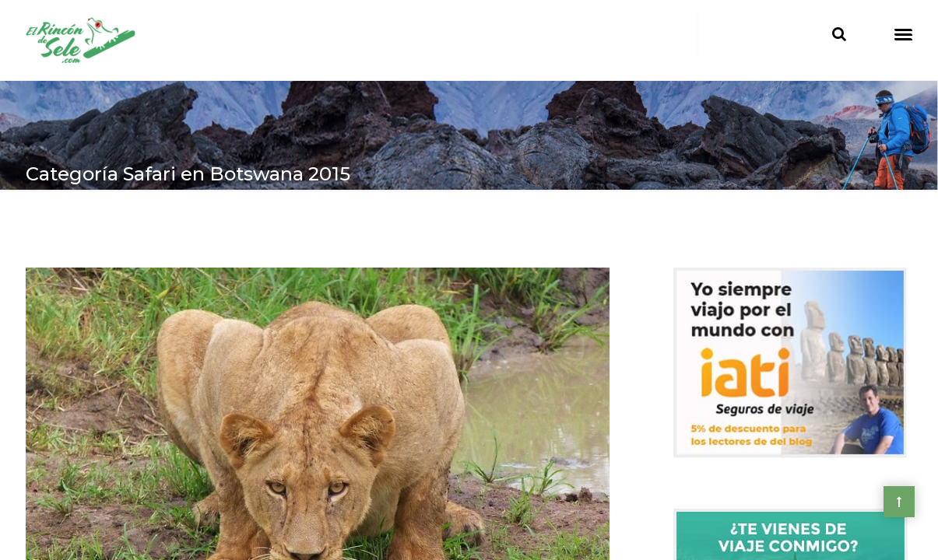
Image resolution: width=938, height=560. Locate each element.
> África (99, 227)
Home (44, 227)
